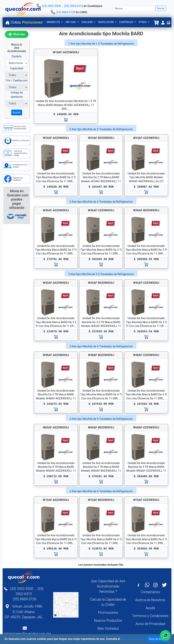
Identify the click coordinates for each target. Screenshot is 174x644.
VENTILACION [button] (106, 22)
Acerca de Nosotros (150, 600)
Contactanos (150, 592)
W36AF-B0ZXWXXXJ (146, 210)
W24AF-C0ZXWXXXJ (146, 138)
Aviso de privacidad (133, 639)
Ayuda (150, 608)
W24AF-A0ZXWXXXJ (56, 138)
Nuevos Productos (108, 620)
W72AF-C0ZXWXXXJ (146, 500)
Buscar (161, 8)
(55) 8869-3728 (66, 12)
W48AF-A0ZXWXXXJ (56, 355)
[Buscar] (134, 9)
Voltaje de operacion (17, 95)
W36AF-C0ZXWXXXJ (101, 210)
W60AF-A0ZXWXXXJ (56, 427)
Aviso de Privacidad (150, 624)
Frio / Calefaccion (17, 80)
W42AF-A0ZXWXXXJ (56, 283)
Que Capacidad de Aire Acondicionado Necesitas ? (108, 586)
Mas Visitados (108, 628)
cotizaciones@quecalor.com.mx (27, 634)
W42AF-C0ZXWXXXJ (146, 283)
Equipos (17, 56)
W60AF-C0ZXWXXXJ (146, 427)
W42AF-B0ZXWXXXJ (101, 283)
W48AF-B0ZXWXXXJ (101, 355)
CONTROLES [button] (127, 22)
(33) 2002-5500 (51, 6)
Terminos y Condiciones (150, 616)
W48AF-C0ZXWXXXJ (146, 355)
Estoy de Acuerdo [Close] (158, 639)
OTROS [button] (143, 22)
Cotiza (16, 22)
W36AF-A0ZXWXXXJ (56, 210)
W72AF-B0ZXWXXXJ (101, 500)
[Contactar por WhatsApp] (17, 34)
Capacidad (17, 68)
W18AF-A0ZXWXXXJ (66, 52)
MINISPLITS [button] (54, 22)
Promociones (32, 22)
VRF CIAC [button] (71, 22)
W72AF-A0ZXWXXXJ (56, 500)
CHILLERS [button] (87, 22)
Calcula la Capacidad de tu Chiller (108, 602)
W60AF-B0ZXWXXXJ (101, 427)
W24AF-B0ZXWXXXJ (101, 138)
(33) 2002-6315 (74, 6)
